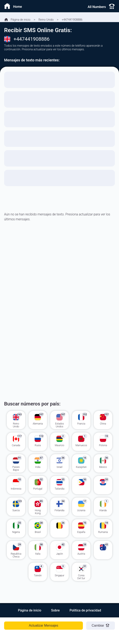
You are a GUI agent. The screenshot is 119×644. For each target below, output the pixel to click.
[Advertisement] (59, 279)
